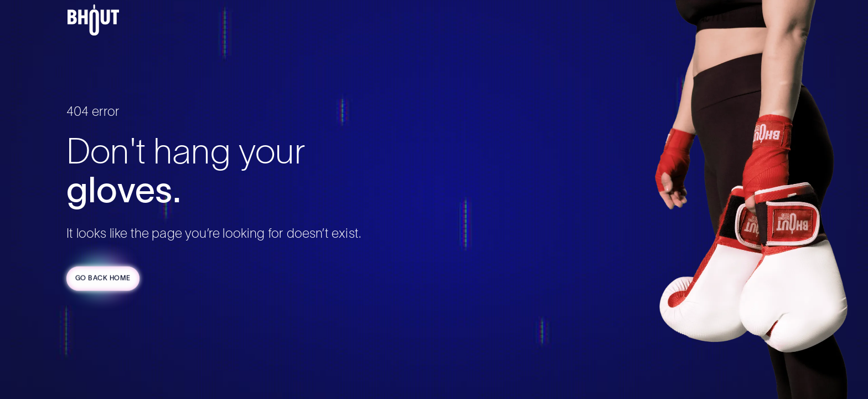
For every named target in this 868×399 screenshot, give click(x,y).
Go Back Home (103, 279)
